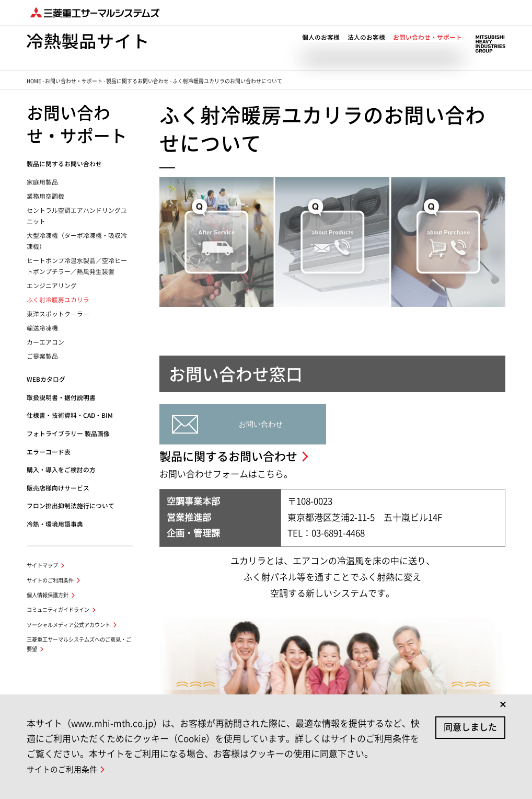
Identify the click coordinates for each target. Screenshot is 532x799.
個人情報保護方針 (48, 595)
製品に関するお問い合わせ (137, 81)
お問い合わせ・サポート (427, 49)
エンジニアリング (52, 286)
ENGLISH (451, 38)
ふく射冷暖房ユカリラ (58, 300)
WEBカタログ (46, 379)
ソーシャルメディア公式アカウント (68, 625)
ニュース (338, 38)
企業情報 (417, 38)
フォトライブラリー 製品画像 (68, 434)
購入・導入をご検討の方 (61, 470)
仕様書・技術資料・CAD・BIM (70, 415)
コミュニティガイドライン (58, 610)
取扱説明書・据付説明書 (61, 398)
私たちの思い (377, 38)
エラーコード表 (49, 452)
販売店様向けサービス (58, 488)
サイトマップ (42, 565)
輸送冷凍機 (42, 328)
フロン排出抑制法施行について (71, 506)
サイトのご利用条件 (50, 580)
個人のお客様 (321, 49)
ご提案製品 (42, 356)
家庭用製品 (42, 182)
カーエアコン (45, 342)
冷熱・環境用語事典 (55, 524)
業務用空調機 (45, 196)
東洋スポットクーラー (58, 314)
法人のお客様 (366, 49)
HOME (34, 81)
